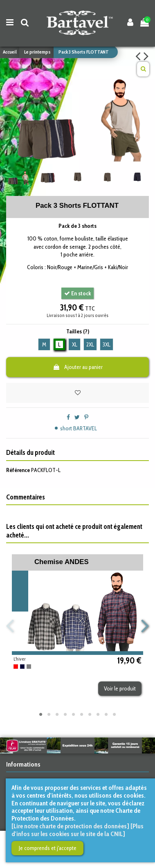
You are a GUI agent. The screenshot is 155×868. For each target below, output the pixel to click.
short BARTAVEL (79, 428)
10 (115, 714)
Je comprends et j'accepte (48, 848)
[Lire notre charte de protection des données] (70, 826)
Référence (18, 470)
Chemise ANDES (62, 562)
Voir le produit (120, 688)
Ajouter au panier (78, 367)
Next (145, 626)
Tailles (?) (78, 331)
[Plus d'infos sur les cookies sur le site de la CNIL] (77, 830)
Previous (11, 626)
